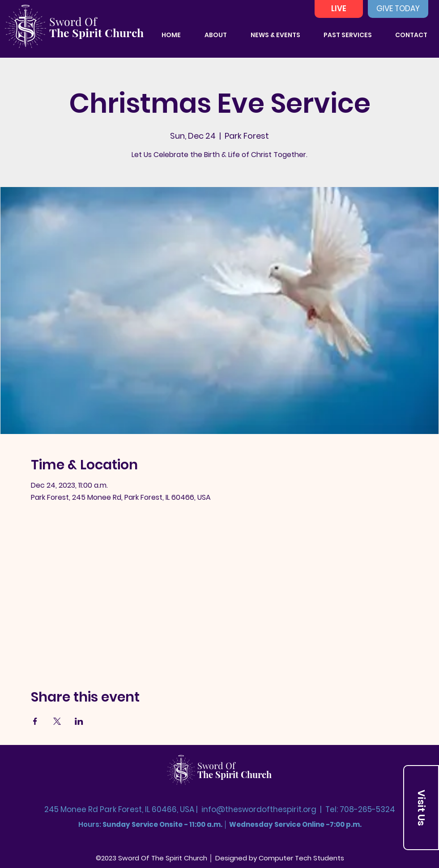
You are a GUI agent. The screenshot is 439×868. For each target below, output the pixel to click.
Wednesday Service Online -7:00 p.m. (295, 824)
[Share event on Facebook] (35, 721)
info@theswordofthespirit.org (259, 809)
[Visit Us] (421, 808)
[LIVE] (339, 9)
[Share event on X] (57, 721)
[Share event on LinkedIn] (79, 721)
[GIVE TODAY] (398, 9)
